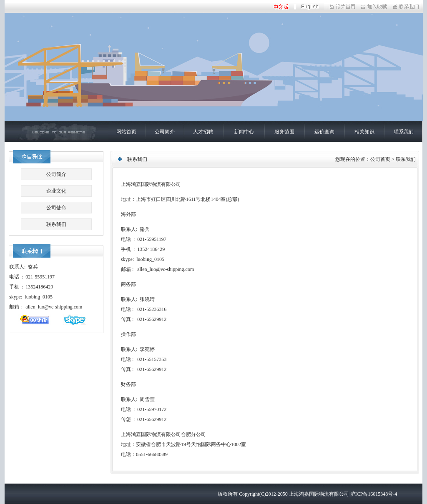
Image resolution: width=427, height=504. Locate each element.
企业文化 (56, 191)
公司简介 (165, 132)
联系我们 (404, 132)
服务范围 (284, 132)
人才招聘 (203, 132)
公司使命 (56, 208)
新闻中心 (244, 132)
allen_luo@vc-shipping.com (54, 307)
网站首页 (126, 132)
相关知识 (364, 132)
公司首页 (380, 159)
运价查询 (324, 132)
